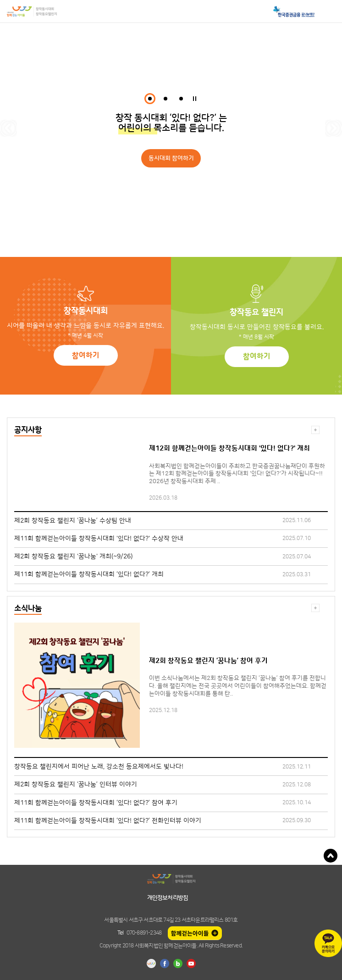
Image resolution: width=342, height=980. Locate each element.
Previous (8, 128)
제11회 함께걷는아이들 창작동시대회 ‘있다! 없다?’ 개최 (89, 574)
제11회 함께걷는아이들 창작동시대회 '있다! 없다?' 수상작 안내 (99, 539)
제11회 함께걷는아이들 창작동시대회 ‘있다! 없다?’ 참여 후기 (96, 803)
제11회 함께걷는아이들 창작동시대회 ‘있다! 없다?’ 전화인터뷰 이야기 (108, 821)
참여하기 (86, 356)
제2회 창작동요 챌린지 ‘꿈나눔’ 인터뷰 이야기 (76, 785)
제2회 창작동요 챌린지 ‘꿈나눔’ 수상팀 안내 (73, 521)
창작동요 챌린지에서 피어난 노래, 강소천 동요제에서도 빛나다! (99, 767)
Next (334, 128)
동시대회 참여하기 (171, 158)
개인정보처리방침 (168, 898)
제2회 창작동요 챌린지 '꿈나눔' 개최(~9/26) (73, 557)
